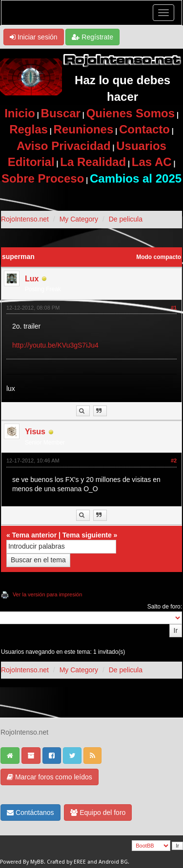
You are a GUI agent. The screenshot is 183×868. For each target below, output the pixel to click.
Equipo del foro (98, 813)
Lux (32, 279)
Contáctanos (30, 813)
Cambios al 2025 (136, 178)
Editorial (31, 162)
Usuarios (141, 146)
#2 (174, 461)
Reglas (29, 129)
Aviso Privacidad (64, 146)
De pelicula (126, 219)
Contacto (144, 129)
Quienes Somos (131, 113)
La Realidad (93, 162)
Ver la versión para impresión (47, 594)
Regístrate (92, 37)
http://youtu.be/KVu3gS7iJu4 (55, 345)
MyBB (37, 862)
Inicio (20, 113)
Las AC (152, 162)
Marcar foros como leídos (50, 777)
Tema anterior (35, 535)
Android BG (113, 862)
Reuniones (84, 129)
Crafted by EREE (66, 862)
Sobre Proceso (43, 178)
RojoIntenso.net (25, 219)
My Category (79, 219)
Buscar (61, 113)
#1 (174, 308)
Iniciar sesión (34, 37)
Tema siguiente (87, 535)
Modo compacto (159, 257)
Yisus (35, 432)
